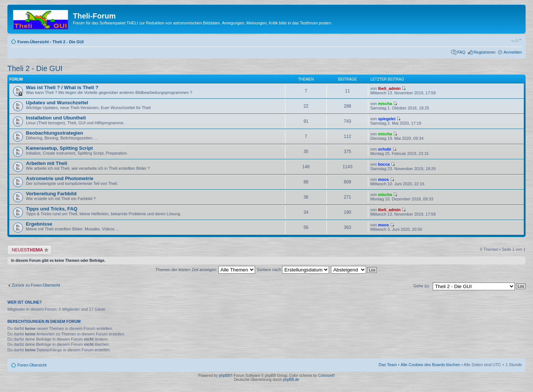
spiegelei (387, 119)
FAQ (461, 52)
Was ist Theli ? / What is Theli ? (62, 87)
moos (383, 179)
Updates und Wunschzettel (57, 103)
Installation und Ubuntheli (56, 118)
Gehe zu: (421, 286)
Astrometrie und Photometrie (60, 178)
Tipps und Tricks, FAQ (52, 209)
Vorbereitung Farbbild (51, 194)
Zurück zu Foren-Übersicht (36, 285)
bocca (384, 164)
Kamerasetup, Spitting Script (59, 148)
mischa (385, 104)
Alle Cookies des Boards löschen (430, 365)
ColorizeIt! (326, 376)
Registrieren (484, 52)
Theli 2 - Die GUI (68, 42)
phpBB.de (291, 380)
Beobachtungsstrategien (55, 133)
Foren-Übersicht (33, 42)
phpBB (224, 376)
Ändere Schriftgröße (517, 40)
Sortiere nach (293, 270)
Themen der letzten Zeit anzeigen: (205, 270)
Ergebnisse (39, 224)
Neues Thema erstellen (29, 250)
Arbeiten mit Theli (46, 163)
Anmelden (513, 52)
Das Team (388, 365)
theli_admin (389, 88)
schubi (384, 149)
